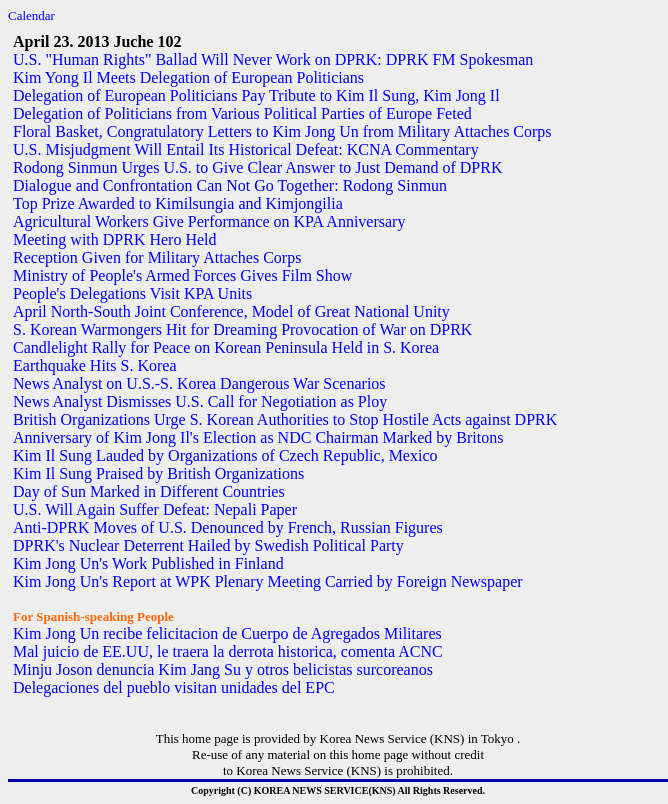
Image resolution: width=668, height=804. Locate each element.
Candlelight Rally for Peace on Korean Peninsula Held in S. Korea (226, 347)
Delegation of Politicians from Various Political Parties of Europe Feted (242, 113)
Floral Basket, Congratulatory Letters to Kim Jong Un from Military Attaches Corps (282, 131)
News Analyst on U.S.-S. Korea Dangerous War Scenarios (199, 383)
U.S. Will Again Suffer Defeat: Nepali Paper (155, 509)
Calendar (31, 15)
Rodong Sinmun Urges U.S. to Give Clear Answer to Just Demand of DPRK (257, 167)
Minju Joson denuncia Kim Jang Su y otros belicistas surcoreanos (223, 669)
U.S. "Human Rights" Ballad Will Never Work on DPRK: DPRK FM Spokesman (273, 59)
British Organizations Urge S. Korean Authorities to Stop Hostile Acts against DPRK (285, 419)
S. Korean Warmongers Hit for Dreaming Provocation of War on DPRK (242, 329)
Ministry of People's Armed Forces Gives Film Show (182, 275)
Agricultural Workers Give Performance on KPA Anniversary (209, 221)
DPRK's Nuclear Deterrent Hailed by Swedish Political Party (208, 545)
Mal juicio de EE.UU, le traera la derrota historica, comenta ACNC (228, 651)
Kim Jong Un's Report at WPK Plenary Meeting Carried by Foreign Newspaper (268, 581)
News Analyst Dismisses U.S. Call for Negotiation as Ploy (200, 401)
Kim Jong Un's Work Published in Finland (148, 563)
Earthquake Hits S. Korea (95, 365)
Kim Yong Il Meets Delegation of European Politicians (188, 77)
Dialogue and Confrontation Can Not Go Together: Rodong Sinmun (230, 185)
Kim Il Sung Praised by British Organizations (158, 473)
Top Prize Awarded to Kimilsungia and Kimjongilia (178, 203)
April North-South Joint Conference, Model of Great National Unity (231, 311)
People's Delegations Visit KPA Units (132, 293)
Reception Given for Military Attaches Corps (157, 257)
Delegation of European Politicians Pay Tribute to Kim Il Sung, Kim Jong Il (256, 95)
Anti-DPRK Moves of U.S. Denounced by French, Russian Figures (228, 527)
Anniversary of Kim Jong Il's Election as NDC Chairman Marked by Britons (258, 437)
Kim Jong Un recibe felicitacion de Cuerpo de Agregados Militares (227, 633)
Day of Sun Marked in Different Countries (149, 491)
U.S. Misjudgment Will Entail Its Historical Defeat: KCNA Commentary (246, 149)
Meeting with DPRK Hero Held (115, 239)
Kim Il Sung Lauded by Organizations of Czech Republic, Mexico (225, 455)
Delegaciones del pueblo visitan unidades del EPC (174, 687)
